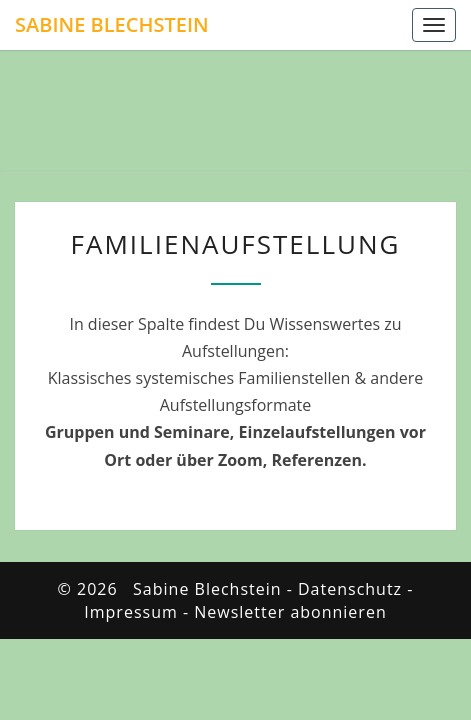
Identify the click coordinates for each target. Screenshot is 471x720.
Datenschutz (350, 589)
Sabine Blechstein (112, 24)
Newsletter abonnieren (290, 612)
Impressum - (139, 612)
